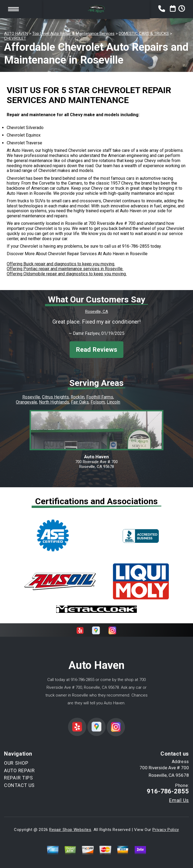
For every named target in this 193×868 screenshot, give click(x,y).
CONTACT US (19, 785)
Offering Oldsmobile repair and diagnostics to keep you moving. (67, 274)
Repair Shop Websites (70, 830)
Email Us (179, 800)
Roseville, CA (97, 312)
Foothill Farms (100, 397)
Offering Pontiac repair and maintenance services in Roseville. (65, 269)
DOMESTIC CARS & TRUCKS (144, 34)
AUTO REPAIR (19, 770)
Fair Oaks (80, 402)
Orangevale (26, 402)
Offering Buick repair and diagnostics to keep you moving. (61, 264)
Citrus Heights (55, 397)
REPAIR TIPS (19, 778)
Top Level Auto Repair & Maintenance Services (73, 34)
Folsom (98, 402)
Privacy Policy (166, 830)
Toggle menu (13, 9)
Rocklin (78, 397)
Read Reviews (96, 350)
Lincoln (113, 402)
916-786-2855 (136, 246)
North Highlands (54, 402)
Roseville (31, 397)
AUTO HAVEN (16, 34)
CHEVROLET (15, 38)
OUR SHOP (16, 763)
